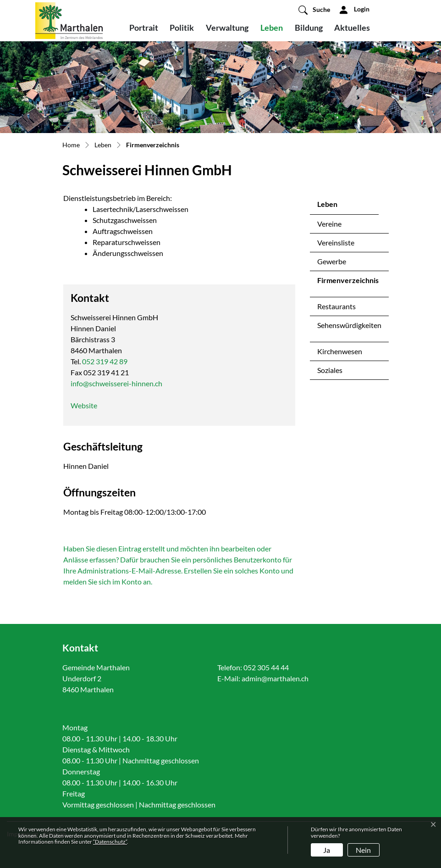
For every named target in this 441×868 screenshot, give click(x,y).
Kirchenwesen (340, 351)
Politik (182, 28)
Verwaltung (227, 28)
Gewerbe (332, 261)
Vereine (329, 224)
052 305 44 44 (266, 667)
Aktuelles (352, 28)
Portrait (144, 28)
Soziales (330, 370)
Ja (327, 850)
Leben (272, 28)
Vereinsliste (336, 242)
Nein (363, 850)
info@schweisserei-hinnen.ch (116, 383)
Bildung (309, 28)
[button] (314, 10)
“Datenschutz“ (110, 842)
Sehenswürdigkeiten (349, 325)
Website (84, 405)
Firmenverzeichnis (348, 283)
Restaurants (336, 306)
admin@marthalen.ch (275, 678)
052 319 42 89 (105, 361)
